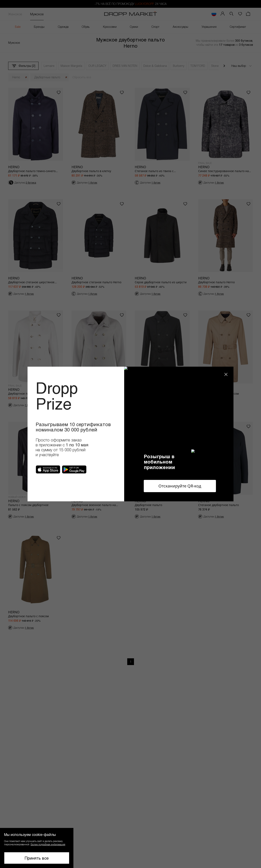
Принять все (37, 858)
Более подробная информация (48, 844)
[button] (37, 848)
